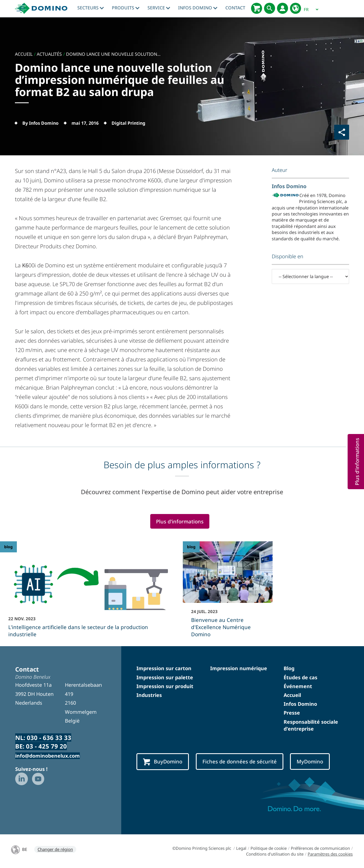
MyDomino (310, 761)
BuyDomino (163, 762)
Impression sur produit (165, 686)
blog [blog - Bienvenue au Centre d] (191, 547)
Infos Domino (198, 8)
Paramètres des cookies (330, 854)
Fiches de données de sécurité (240, 761)
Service (159, 8)
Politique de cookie (269, 848)
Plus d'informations (180, 521)
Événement (298, 686)
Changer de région (55, 849)
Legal (241, 848)
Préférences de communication (320, 848)
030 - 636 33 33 (49, 737)
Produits (126, 8)
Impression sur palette (165, 677)
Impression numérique (239, 668)
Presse (292, 713)
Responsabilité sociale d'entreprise (311, 725)
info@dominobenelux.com (48, 756)
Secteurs (91, 8)
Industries (149, 695)
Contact (235, 8)
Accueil (292, 695)
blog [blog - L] (8, 547)
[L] (91, 593)
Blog (289, 668)
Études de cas (300, 677)
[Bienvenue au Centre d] (228, 593)
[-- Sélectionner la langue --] (310, 276)
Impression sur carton (164, 668)
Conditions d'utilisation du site (275, 854)
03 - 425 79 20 (46, 746)
